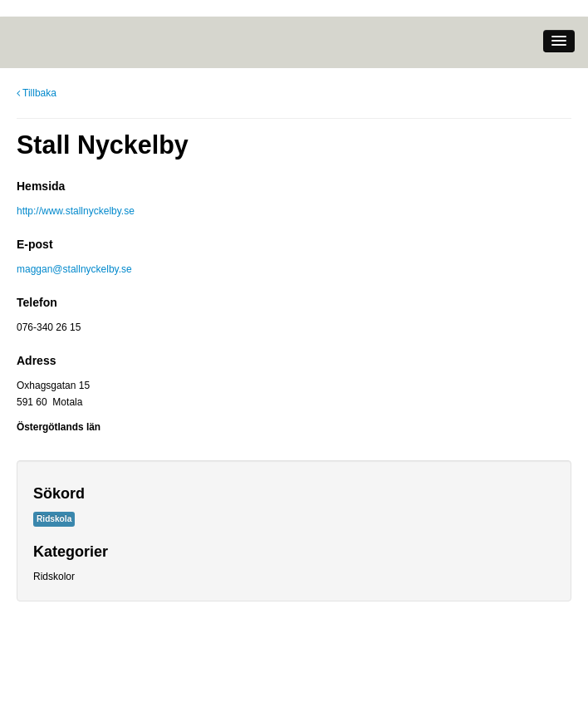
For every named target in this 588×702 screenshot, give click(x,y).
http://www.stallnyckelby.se (76, 211)
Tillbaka (37, 93)
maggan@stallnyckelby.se (74, 269)
